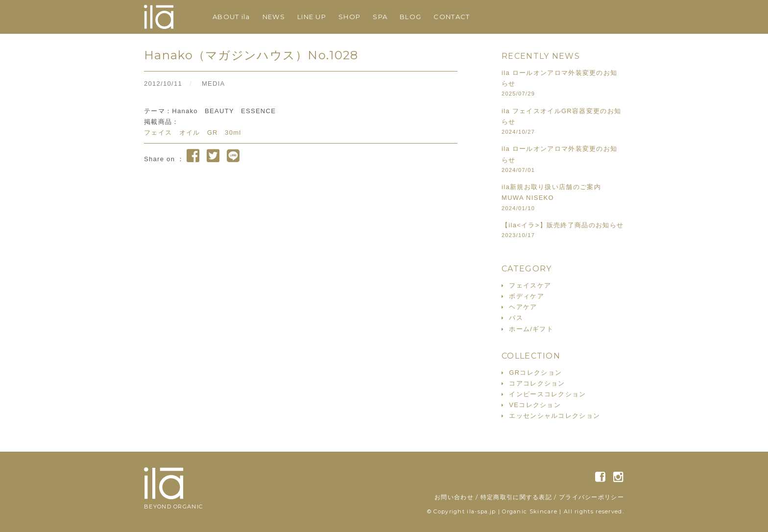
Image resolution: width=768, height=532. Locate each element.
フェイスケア (530, 285)
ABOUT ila (231, 17)
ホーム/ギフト (531, 329)
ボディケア (527, 296)
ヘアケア (523, 307)
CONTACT (452, 17)
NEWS (274, 17)
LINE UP (312, 17)
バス (516, 318)
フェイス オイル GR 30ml (192, 133)
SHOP (349, 17)
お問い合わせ (454, 497)
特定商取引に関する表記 (516, 497)
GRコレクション (535, 373)
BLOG (410, 17)
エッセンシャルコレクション (554, 416)
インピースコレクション (547, 394)
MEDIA (214, 84)
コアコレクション (537, 383)
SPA (380, 17)
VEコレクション (535, 405)
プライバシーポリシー (591, 497)
